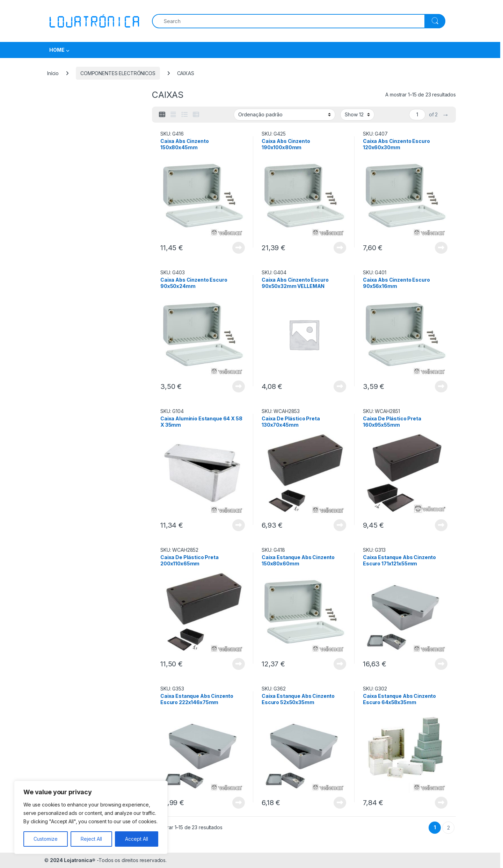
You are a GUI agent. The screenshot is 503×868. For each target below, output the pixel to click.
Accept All (137, 839)
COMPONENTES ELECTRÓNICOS (118, 73)
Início (53, 73)
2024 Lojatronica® (73, 860)
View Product (239, 248)
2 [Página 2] (449, 828)
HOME (57, 50)
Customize (46, 839)
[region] (91, 817)
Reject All (91, 839)
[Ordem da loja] (285, 115)
